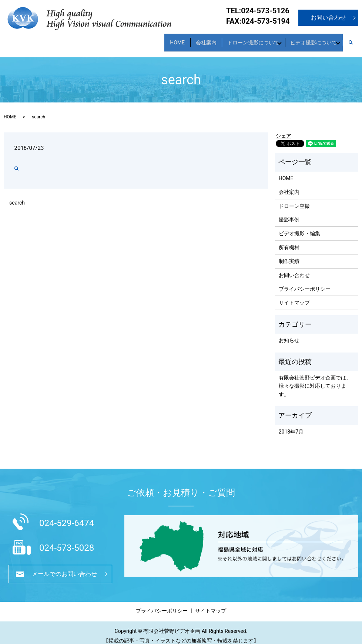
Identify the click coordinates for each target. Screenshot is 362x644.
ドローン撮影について (242, 39)
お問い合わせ (328, 18)
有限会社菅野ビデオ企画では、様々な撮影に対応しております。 (315, 379)
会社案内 (190, 39)
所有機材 (289, 241)
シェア (284, 129)
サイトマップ (294, 296)
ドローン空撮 (294, 199)
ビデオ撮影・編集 (299, 227)
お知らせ (289, 334)
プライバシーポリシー (305, 282)
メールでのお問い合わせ (64, 567)
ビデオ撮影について (309, 39)
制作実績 (289, 255)
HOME (157, 39)
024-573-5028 (67, 542)
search (354, 39)
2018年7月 (291, 425)
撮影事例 (289, 213)
